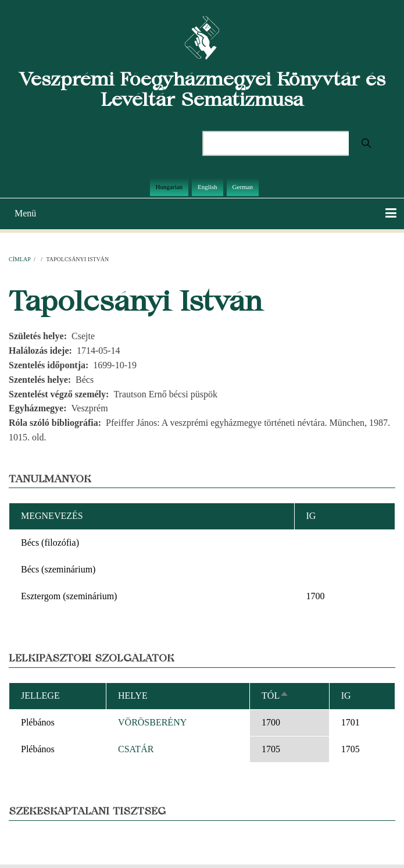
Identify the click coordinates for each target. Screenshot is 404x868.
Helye (133, 696)
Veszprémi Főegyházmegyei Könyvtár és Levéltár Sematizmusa (202, 89)
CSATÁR (136, 749)
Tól (275, 696)
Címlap (19, 259)
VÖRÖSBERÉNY (152, 722)
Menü (25, 213)
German (243, 187)
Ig (346, 696)
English (208, 187)
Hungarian (169, 187)
